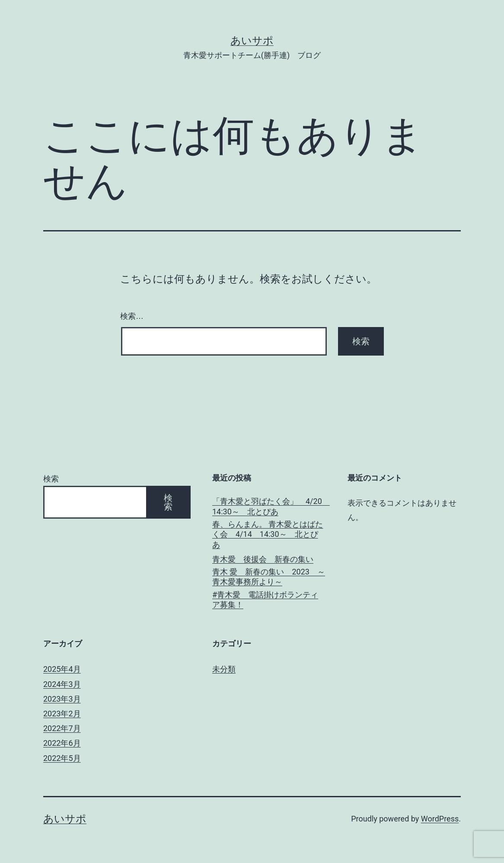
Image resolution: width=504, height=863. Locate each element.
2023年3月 (62, 699)
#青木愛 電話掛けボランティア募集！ (265, 600)
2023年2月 (62, 714)
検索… (132, 316)
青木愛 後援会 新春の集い (263, 559)
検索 (51, 479)
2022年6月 (62, 743)
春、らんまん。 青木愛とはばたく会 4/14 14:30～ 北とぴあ (268, 534)
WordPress (440, 819)
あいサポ (252, 41)
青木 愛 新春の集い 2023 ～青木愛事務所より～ (269, 577)
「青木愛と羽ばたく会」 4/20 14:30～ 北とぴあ (269, 506)
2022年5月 (62, 758)
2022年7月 (62, 728)
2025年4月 (62, 669)
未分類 (224, 669)
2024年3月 (62, 684)
